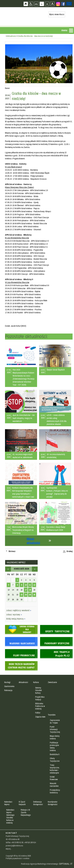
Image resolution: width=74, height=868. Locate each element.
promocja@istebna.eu (14, 846)
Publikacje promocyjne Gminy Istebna (54, 746)
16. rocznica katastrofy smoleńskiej (56, 456)
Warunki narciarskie (54, 785)
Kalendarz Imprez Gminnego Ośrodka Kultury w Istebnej (10, 816)
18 (30, 590)
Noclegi (7, 682)
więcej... (9, 849)
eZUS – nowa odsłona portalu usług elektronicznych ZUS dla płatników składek (57, 420)
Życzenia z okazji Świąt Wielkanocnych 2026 (56, 528)
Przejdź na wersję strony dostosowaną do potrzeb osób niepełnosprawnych (31, 4)
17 (26, 590)
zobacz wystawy (14, 614)
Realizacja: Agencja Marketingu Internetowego (40, 864)
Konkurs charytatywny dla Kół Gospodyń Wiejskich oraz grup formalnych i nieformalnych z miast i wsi (23, 492)
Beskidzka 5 (55, 754)
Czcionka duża (52, 4)
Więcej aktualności (33, 541)
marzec (8, 569)
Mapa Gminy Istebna (55, 737)
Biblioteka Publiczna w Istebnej (40, 706)
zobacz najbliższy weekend (19, 610)
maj (35, 569)
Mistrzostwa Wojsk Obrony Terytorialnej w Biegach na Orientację (23, 530)
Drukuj (70, 551)
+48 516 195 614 (30, 842)
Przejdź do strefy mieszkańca (3, 54)
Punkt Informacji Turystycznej (55, 729)
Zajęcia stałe (40, 717)
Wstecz (12, 551)
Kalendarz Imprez (8, 803)
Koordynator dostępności (53, 803)
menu (64, 30)
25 (30, 595)
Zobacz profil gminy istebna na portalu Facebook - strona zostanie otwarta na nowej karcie (63, 4)
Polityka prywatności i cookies (18, 858)
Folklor (38, 713)
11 (30, 585)
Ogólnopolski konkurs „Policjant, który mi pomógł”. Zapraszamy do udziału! (57, 492)
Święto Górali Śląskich (56, 370)
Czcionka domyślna (42, 4)
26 (34, 595)
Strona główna (26, 4)
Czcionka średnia (47, 4)
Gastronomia (9, 686)
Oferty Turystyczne (55, 760)
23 (21, 595)
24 (26, 595)
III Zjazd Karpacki (22, 803)
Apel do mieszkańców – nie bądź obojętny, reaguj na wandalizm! (24, 418)
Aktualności (12, 36)
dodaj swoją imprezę (16, 619)
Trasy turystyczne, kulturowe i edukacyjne (55, 769)
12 (34, 585)
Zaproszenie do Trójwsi (55, 721)
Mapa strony (36, 4)
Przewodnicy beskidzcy (55, 791)
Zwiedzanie (52, 682)
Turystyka (52, 715)
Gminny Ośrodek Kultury (39, 690)
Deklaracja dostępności (38, 803)
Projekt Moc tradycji (40, 698)
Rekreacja (8, 690)
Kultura (36, 682)
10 (26, 585)
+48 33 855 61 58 (17, 842)
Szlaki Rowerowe (54, 778)
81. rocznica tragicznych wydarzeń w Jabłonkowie (23, 456)
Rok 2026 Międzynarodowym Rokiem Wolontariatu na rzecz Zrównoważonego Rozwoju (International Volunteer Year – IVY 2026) (24, 377)
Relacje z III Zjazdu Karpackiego (26, 812)
